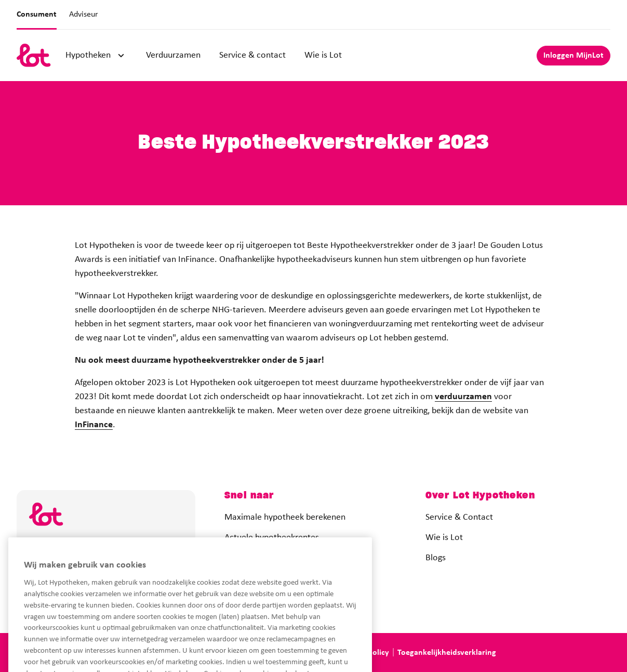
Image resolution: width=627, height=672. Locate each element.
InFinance (94, 425)
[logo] (34, 55)
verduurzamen (463, 397)
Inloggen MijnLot (573, 56)
